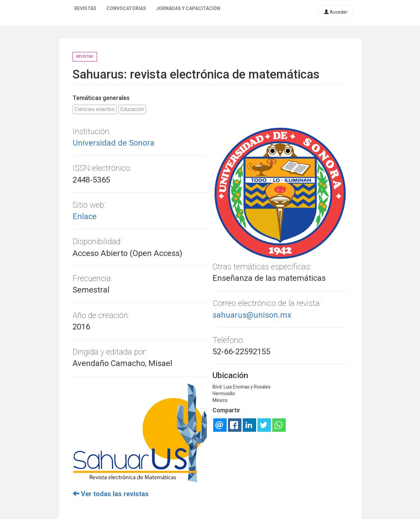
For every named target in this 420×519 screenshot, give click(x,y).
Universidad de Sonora (113, 143)
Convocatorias (126, 8)
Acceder (336, 12)
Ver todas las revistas (111, 494)
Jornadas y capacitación (188, 8)
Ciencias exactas (95, 109)
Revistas (85, 8)
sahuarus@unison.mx (252, 315)
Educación (132, 109)
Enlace (85, 216)
